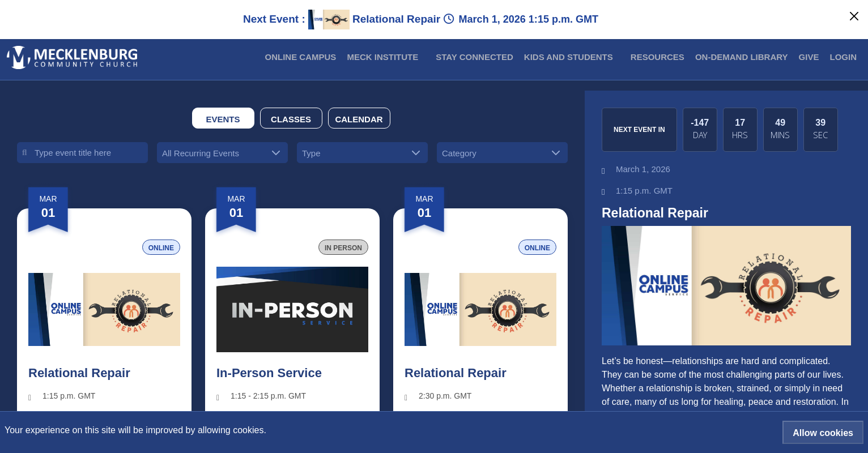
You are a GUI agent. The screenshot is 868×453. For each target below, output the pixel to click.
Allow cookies (823, 433)
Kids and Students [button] (569, 57)
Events (223, 119)
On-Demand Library (742, 57)
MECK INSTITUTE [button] (382, 57)
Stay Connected (474, 57)
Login (844, 57)
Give (809, 57)
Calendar (359, 119)
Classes (291, 119)
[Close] (854, 16)
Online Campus (301, 57)
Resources (658, 57)
